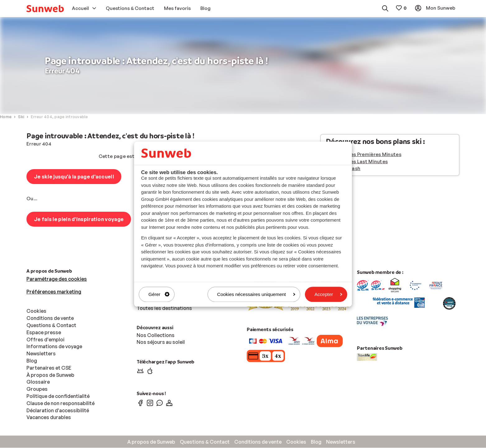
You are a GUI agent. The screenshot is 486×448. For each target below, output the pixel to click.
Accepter (328, 294)
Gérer (159, 294)
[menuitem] (45, 9)
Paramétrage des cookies (57, 279)
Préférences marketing (54, 292)
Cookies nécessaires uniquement (256, 294)
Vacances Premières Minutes (367, 155)
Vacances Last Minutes (360, 162)
